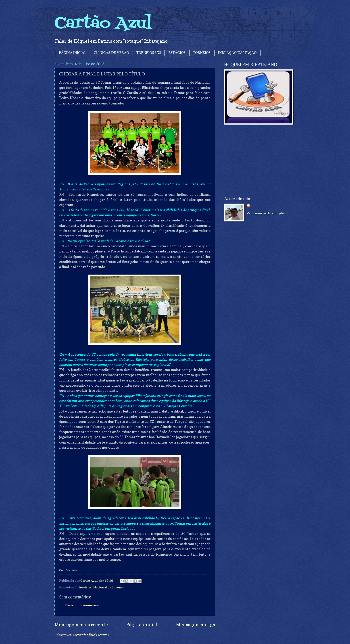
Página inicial (142, 624)
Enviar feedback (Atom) (91, 635)
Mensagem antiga (196, 624)
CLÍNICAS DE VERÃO (111, 53)
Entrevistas (83, 587)
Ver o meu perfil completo (267, 213)
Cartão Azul (103, 24)
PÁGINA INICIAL (73, 53)
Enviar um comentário (82, 605)
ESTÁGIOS (177, 53)
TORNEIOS (202, 53)
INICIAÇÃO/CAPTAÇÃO (237, 53)
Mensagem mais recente (81, 624)
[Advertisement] (258, 160)
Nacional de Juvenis (109, 587)
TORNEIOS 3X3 (149, 53)
